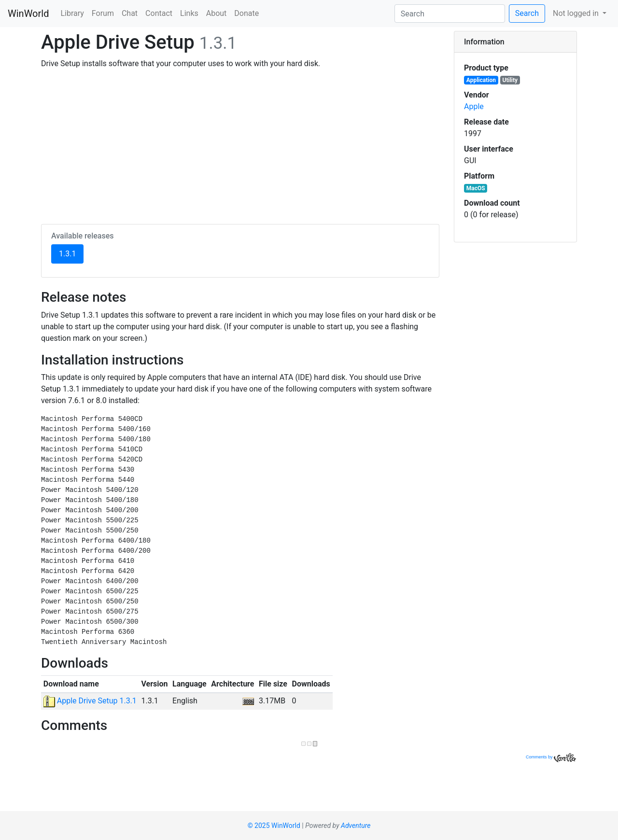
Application (481, 80)
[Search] (450, 14)
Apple (474, 106)
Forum (103, 13)
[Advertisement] (240, 145)
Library (72, 13)
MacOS (476, 188)
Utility (510, 80)
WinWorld (28, 14)
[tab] (515, 42)
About (217, 13)
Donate (246, 13)
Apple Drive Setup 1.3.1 (90, 701)
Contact (159, 13)
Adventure (356, 826)
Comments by (551, 757)
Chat (130, 13)
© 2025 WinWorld (274, 826)
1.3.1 (71, 253)
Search (527, 13)
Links (189, 13)
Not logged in (577, 13)
